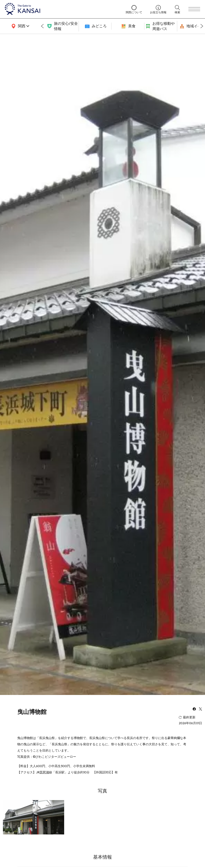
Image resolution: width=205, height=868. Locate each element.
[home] (61, 9)
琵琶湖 (44, 772)
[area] (20, 26)
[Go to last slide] (42, 26)
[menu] (194, 9)
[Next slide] (202, 26)
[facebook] (194, 709)
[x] (201, 709)
